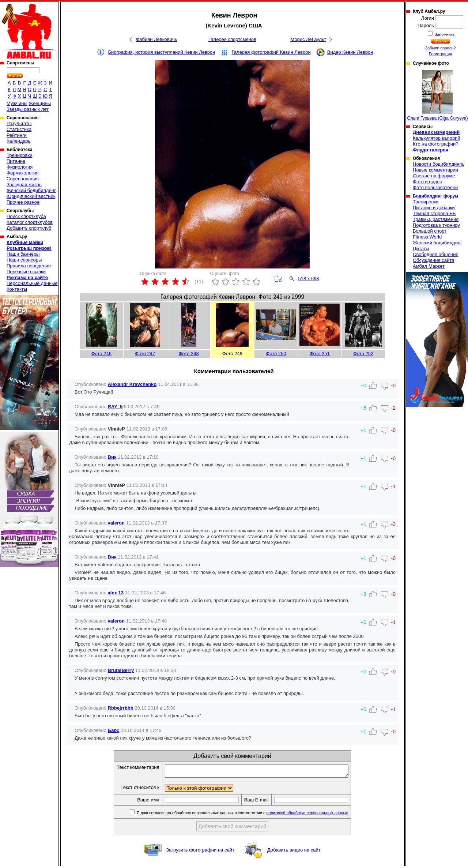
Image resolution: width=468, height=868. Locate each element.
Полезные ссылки (26, 272)
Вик (112, 457)
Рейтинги (17, 135)
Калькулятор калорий (437, 138)
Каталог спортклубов (30, 222)
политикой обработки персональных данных (318, 815)
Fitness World (427, 237)
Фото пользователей (435, 187)
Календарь (19, 141)
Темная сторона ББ (434, 213)
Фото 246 (101, 354)
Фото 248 (188, 354)
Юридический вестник (31, 196)
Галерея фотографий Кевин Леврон (271, 52)
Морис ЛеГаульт (308, 39)
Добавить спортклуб (29, 228)
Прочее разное (23, 202)
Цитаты (421, 249)
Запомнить (444, 34)
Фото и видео (428, 182)
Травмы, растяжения (436, 219)
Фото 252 (363, 354)
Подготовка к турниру (436, 225)
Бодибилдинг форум (435, 196)
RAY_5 (115, 407)
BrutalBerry (121, 670)
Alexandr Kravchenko (132, 384)
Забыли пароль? (441, 48)
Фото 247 (145, 354)
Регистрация (440, 54)
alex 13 (116, 593)
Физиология (20, 167)
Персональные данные (32, 283)
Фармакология (22, 173)
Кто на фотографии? (436, 144)
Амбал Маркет (429, 266)
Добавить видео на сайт (294, 852)
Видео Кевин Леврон (350, 52)
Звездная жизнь (24, 185)
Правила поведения (29, 266)
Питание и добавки (434, 208)
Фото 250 (276, 354)
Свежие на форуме (434, 176)
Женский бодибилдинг (31, 190)
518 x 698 (309, 279)
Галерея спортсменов (232, 39)
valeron (116, 523)
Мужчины (17, 103)
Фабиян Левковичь (156, 39)
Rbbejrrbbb (121, 708)
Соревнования (23, 179)
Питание (16, 161)
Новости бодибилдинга (438, 164)
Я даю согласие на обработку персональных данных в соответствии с (253, 815)
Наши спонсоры (24, 260)
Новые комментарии (435, 170)
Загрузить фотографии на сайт (200, 852)
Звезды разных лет (28, 109)
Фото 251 (320, 354)
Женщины (40, 103)
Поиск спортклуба (26, 216)
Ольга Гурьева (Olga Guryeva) (437, 95)
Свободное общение (436, 254)
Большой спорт (430, 231)
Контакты (17, 289)
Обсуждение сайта (433, 260)
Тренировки (19, 155)
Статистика (19, 129)
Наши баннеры (23, 254)
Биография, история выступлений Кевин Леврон (162, 52)
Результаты (19, 123)
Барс (114, 730)
